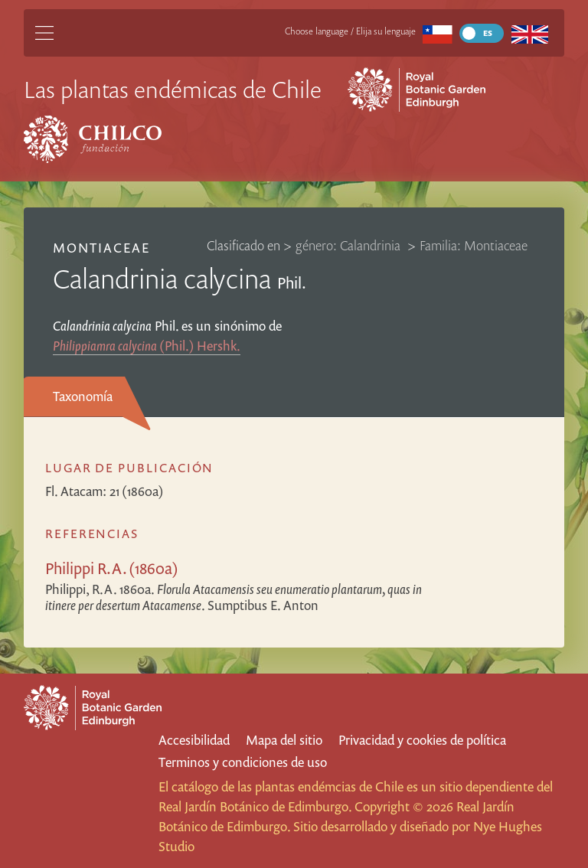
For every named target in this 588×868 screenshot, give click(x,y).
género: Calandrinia (350, 245)
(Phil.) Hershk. (147, 346)
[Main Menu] (44, 33)
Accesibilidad (194, 740)
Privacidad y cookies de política (422, 740)
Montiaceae (101, 248)
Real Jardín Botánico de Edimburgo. (255, 806)
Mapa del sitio (284, 740)
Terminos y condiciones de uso (243, 762)
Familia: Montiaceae (474, 245)
